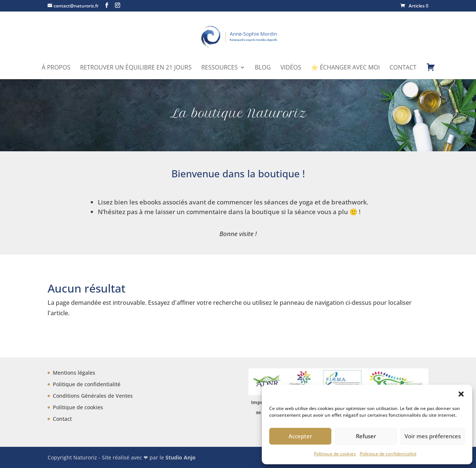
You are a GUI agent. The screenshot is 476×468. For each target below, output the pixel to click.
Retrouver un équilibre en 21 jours (136, 68)
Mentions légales (74, 373)
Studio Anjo (181, 457)
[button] (461, 394)
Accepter (300, 436)
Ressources (219, 68)
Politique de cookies (335, 454)
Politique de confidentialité (388, 454)
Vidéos (291, 68)
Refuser (366, 436)
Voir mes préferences (433, 436)
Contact (403, 68)
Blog (263, 68)
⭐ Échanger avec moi (345, 68)
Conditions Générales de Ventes (93, 396)
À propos (56, 68)
